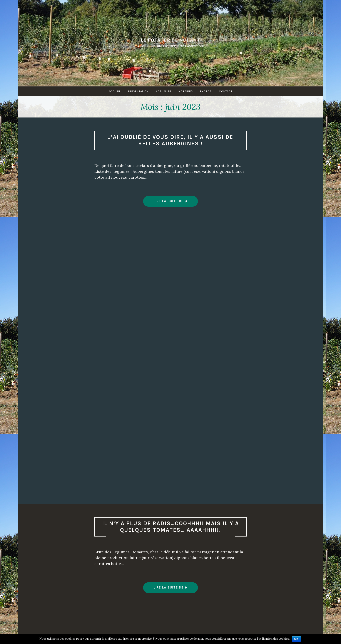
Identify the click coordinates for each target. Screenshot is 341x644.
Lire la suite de (170, 203)
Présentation (138, 91)
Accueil (114, 91)
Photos (206, 91)
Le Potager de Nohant (170, 40)
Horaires (186, 91)
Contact (226, 91)
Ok (296, 639)
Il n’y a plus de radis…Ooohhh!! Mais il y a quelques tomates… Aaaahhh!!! (171, 527)
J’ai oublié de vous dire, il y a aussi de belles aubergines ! (171, 140)
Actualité (164, 91)
